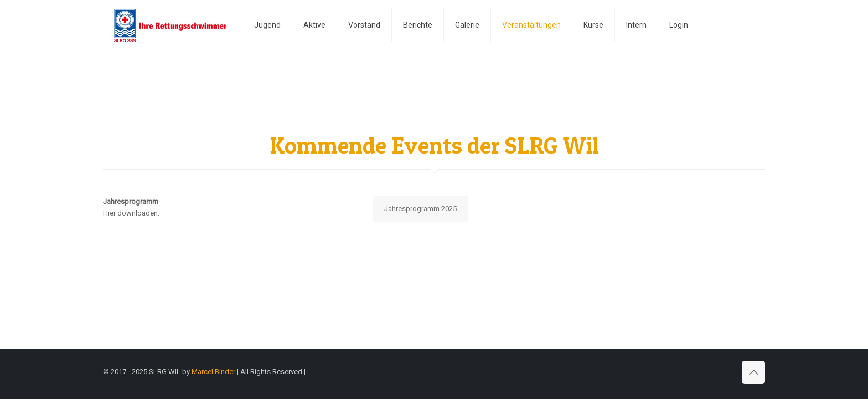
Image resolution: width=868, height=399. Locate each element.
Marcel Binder (213, 372)
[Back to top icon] (753, 372)
